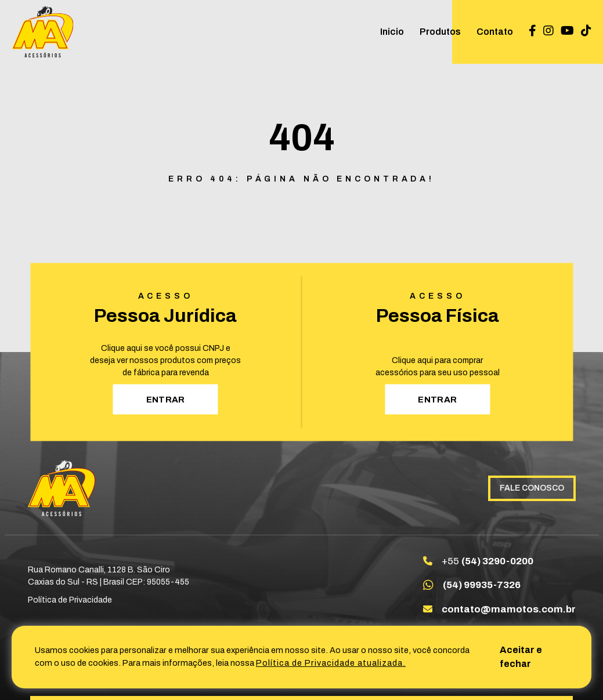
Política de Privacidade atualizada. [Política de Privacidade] (331, 663)
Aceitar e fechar (521, 657)
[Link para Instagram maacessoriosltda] (548, 32)
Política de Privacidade (70, 600)
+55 (488, 561)
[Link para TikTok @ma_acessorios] (586, 32)
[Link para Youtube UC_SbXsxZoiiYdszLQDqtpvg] (567, 32)
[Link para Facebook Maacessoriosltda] (532, 32)
